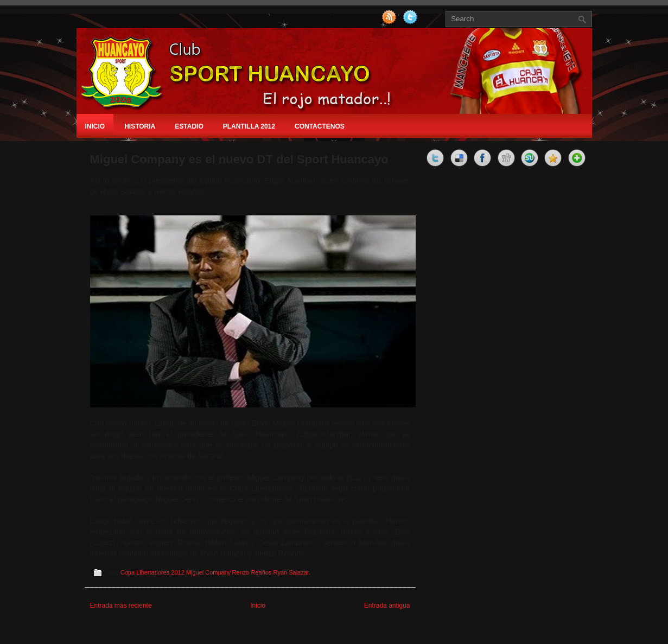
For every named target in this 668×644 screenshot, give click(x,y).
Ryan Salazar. (291, 572)
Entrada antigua (387, 605)
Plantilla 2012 (249, 126)
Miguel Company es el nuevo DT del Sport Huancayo (239, 159)
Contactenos (320, 126)
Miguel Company (208, 572)
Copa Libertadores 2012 (152, 572)
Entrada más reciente (121, 605)
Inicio (95, 126)
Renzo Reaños (252, 572)
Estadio (189, 126)
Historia (140, 126)
